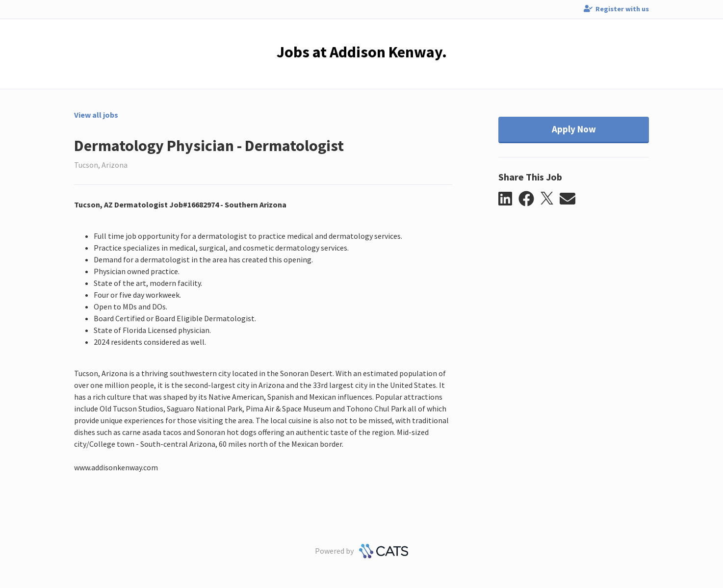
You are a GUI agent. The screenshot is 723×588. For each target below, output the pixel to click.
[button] (508, 199)
